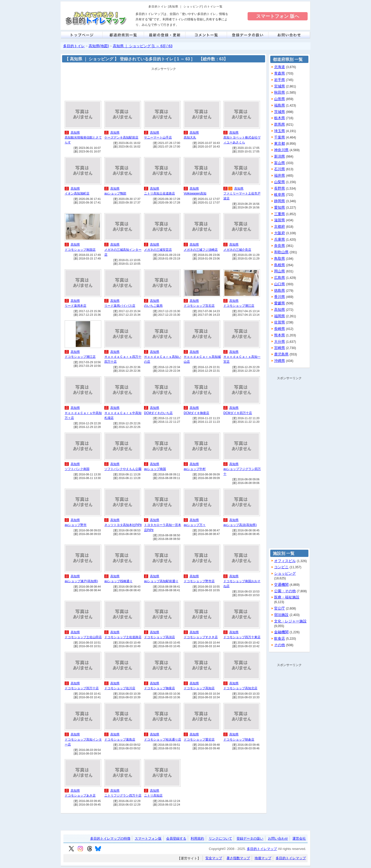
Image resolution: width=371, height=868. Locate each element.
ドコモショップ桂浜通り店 (163, 740)
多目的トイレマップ (262, 849)
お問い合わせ (278, 838)
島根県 (280, 265)
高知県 (75, 133)
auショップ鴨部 (115, 193)
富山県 (280, 163)
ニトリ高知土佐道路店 (159, 193)
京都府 (280, 226)
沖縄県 (280, 361)
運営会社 (299, 838)
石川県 (280, 169)
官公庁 (280, 608)
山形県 (280, 99)
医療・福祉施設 (287, 597)
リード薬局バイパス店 (120, 306)
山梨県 (280, 182)
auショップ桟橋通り (118, 581)
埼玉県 (280, 131)
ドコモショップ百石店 (199, 306)
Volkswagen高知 (195, 193)
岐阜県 (280, 194)
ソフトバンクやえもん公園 (123, 469)
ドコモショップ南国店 (80, 250)
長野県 (280, 188)
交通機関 (281, 585)
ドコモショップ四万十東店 (242, 637)
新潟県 (280, 156)
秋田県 (280, 92)
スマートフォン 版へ (278, 16)
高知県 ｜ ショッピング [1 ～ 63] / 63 (143, 46)
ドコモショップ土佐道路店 (123, 637)
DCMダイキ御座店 (196, 413)
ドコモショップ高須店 (159, 637)
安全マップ (214, 858)
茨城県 (280, 112)
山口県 (280, 284)
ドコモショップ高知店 (199, 688)
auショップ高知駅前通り (161, 581)
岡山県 (280, 271)
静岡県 (280, 201)
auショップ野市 (76, 525)
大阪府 (280, 233)
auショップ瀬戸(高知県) (81, 581)
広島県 (280, 278)
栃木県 (280, 118)
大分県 (280, 342)
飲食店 (280, 638)
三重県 (280, 214)
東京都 (280, 143)
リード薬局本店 (75, 306)
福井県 (280, 175)
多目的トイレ (74, 46)
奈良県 (280, 246)
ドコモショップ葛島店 (120, 740)
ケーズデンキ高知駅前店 (121, 137)
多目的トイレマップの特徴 (110, 838)
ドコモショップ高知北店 (240, 688)
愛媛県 (280, 303)
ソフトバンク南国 (77, 469)
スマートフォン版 (148, 838)
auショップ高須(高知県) (240, 525)
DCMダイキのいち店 (158, 413)
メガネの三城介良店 (237, 250)
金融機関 (281, 632)
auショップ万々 (195, 525)
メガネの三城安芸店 (158, 250)
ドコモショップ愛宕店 (199, 740)
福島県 (280, 105)
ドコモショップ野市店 (199, 581)
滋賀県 (280, 220)
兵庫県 (280, 239)
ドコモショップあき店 (80, 796)
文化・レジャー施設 (290, 621)
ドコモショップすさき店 (201, 637)
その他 (280, 645)
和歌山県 (281, 252)
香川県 (280, 297)
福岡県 (280, 316)
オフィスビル (285, 561)
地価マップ (263, 858)
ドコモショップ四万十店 (82, 688)
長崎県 (280, 329)
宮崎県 (280, 348)
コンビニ (281, 567)
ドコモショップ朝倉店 (239, 740)
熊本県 (280, 335)
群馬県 (280, 124)
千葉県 (280, 137)
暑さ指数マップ (238, 858)
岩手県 (280, 80)
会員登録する (176, 838)
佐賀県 (280, 322)
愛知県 (280, 207)
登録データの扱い (250, 838)
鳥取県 (280, 258)
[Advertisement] (164, 84)
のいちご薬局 (153, 306)
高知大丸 (190, 137)
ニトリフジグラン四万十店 (123, 796)
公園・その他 (285, 591)
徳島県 (280, 290)
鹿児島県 (281, 354)
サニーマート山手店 (158, 137)
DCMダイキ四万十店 (238, 413)
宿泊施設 (281, 615)
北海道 (280, 67)
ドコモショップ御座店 (159, 688)
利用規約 (197, 838)
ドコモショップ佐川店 (120, 688)
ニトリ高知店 (153, 796)
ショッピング (285, 573)
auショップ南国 (155, 469)
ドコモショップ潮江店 (239, 306)
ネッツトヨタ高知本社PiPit (123, 525)
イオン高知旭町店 (77, 193)
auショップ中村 (195, 469)
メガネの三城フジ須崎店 (201, 250)
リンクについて (220, 838)
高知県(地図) (99, 46)
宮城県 (280, 86)
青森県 (280, 73)
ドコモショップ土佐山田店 (83, 637)
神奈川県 (281, 150)
